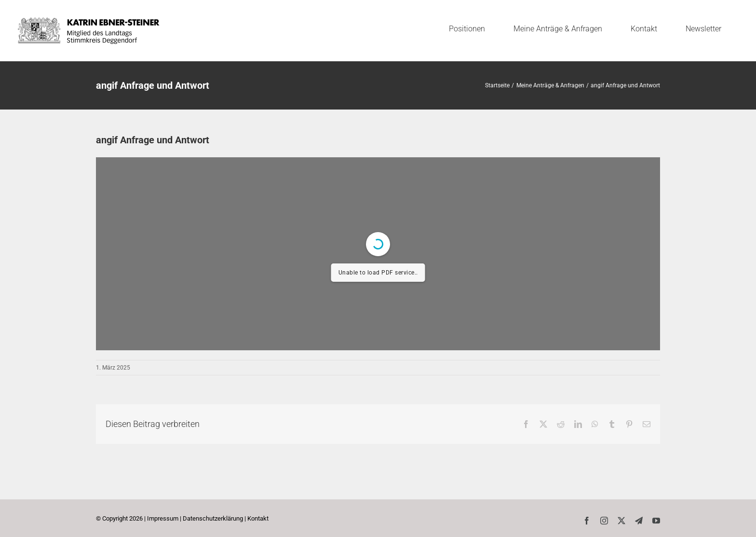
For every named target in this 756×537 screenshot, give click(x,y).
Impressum (163, 518)
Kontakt (258, 518)
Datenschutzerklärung (213, 518)
